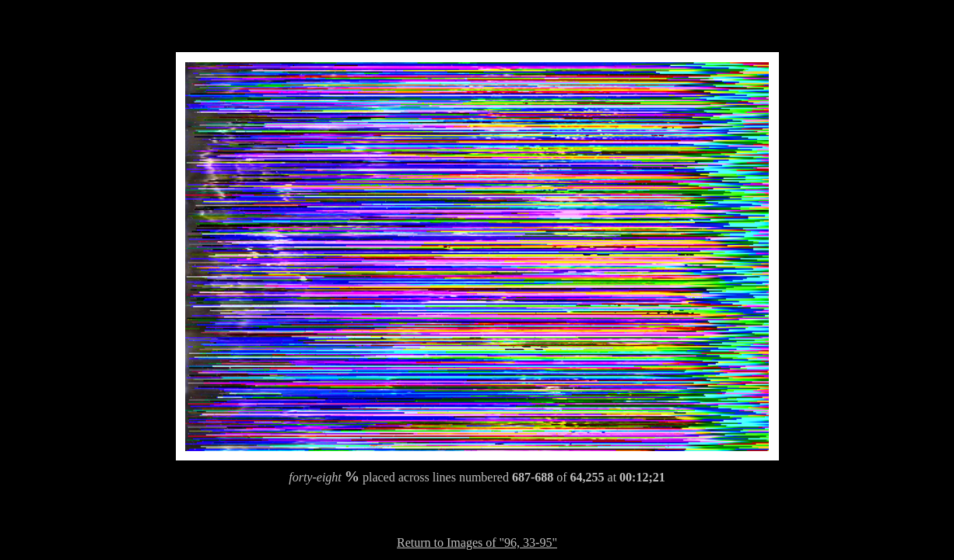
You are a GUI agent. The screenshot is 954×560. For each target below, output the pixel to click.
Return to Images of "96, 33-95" (477, 542)
